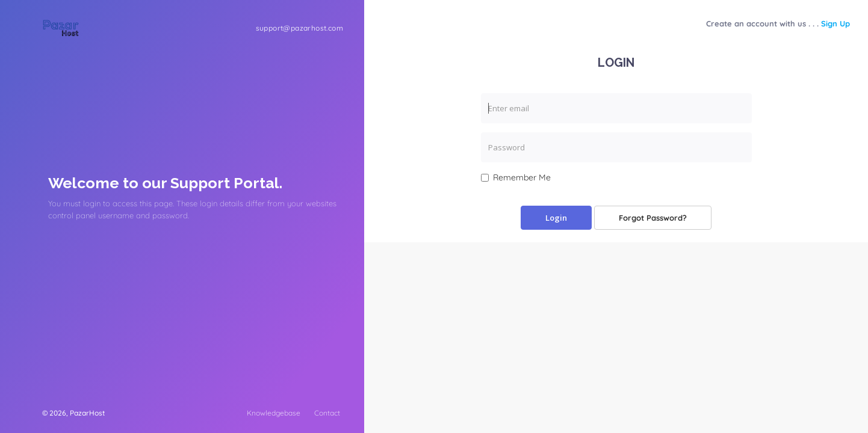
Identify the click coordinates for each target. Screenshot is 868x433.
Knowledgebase (274, 413)
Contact (327, 413)
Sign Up (835, 23)
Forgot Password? (653, 218)
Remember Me (516, 177)
